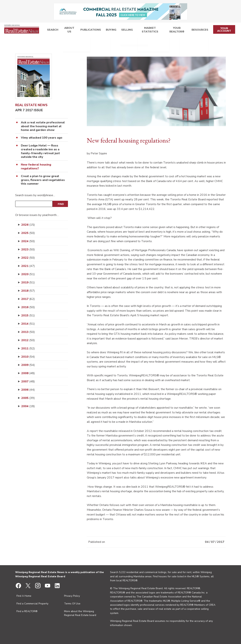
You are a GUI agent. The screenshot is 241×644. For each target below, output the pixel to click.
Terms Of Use (72, 604)
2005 (28, 398)
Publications (89, 30)
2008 (28, 373)
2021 (28, 266)
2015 (28, 315)
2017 (28, 299)
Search (52, 30)
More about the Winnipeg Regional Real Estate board (80, 613)
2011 (28, 348)
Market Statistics (146, 30)
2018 (28, 291)
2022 (28, 258)
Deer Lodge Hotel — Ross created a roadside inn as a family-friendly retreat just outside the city (40, 151)
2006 (28, 390)
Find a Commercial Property (32, 604)
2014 (28, 324)
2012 (28, 340)
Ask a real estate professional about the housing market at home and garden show (43, 126)
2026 (28, 225)
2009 (28, 365)
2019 (28, 282)
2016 (28, 307)
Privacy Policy (72, 596)
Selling (122, 30)
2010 (28, 357)
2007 (28, 381)
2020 (28, 274)
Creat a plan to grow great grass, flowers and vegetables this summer (43, 180)
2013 (28, 332)
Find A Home (24, 596)
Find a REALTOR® (27, 611)
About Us (68, 30)
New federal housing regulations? (36, 167)
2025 (28, 233)
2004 (28, 406)
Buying (108, 30)
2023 (28, 249)
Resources (199, 30)
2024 (28, 241)
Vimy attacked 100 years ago (42, 138)
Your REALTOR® (176, 30)
